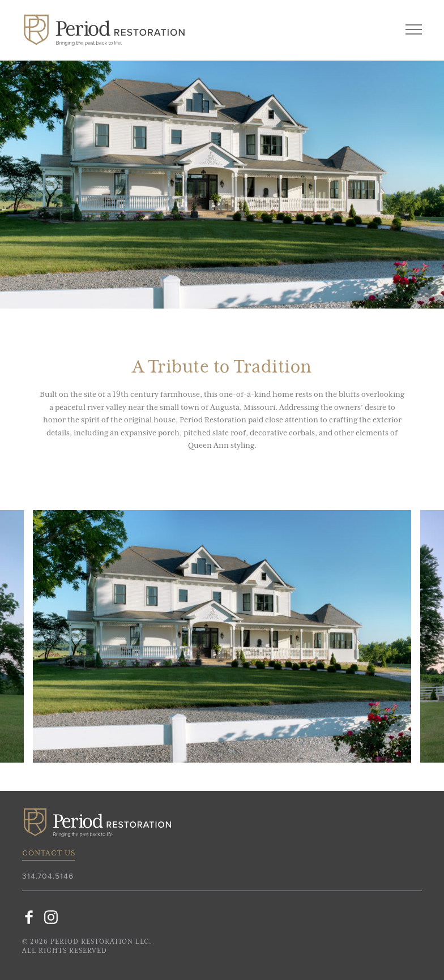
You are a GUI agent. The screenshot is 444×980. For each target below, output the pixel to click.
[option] (222, 636)
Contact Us (49, 853)
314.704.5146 (48, 876)
